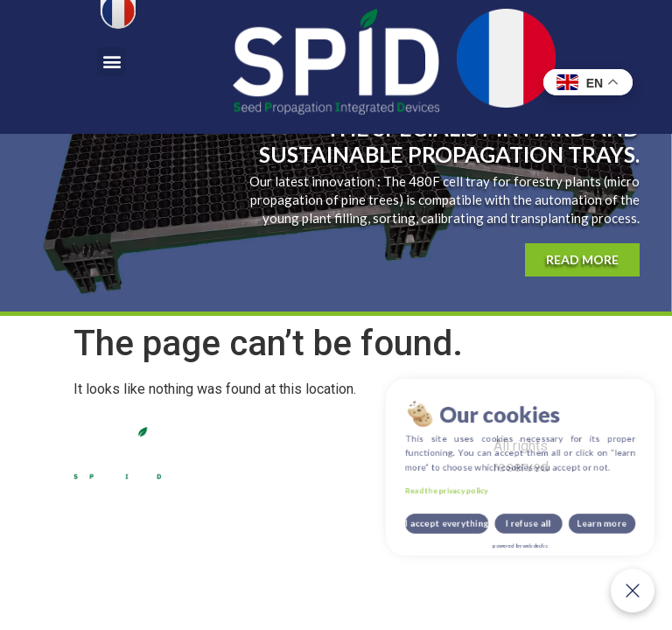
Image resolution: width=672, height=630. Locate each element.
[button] (112, 62)
